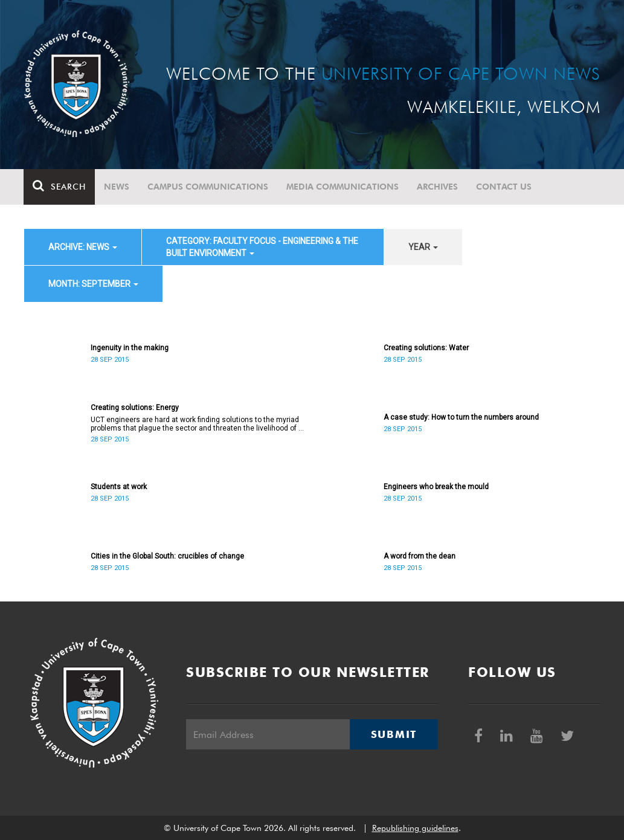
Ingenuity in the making (130, 348)
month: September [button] (93, 284)
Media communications (343, 187)
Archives (438, 187)
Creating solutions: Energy (135, 408)
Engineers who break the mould (436, 487)
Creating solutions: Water (426, 348)
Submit (394, 734)
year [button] (423, 247)
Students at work (119, 487)
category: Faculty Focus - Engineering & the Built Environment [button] (262, 247)
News (117, 187)
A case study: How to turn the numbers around (461, 417)
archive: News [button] (83, 247)
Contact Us (504, 187)
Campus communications (208, 187)
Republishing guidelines (415, 828)
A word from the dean (420, 556)
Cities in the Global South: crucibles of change (167, 556)
